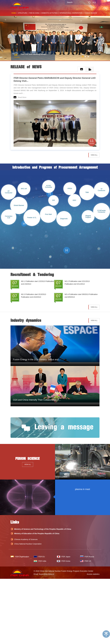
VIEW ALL (94, 155)
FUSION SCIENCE (91, 13)
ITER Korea (66, 561)
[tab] (82, 69)
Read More (22, 97)
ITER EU (41, 557)
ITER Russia (89, 557)
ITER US (88, 561)
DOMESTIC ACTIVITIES (49, 13)
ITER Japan (66, 557)
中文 (94, 2)
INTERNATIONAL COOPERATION (71, 13)
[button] (8, 32)
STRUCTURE (22, 13)
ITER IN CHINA (34, 13)
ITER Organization (22, 557)
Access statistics (93, 574)
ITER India (42, 561)
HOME (14, 13)
